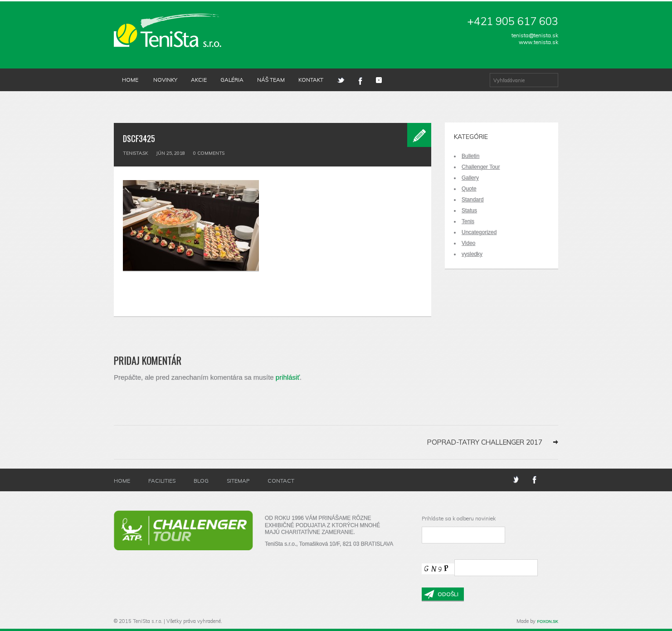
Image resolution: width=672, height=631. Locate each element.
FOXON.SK (548, 621)
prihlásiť (288, 377)
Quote (469, 189)
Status (469, 210)
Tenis (468, 221)
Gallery (470, 178)
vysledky (472, 254)
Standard (473, 200)
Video (468, 243)
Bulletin (470, 156)
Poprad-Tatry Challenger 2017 (485, 442)
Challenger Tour (481, 167)
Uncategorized (479, 232)
